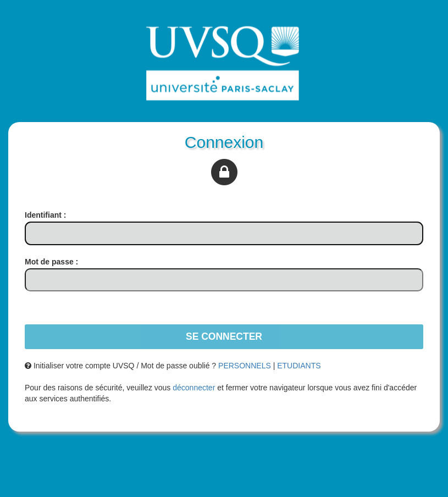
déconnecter (194, 388)
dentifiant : (45, 215)
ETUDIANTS (299, 366)
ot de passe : (51, 262)
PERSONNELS (245, 366)
